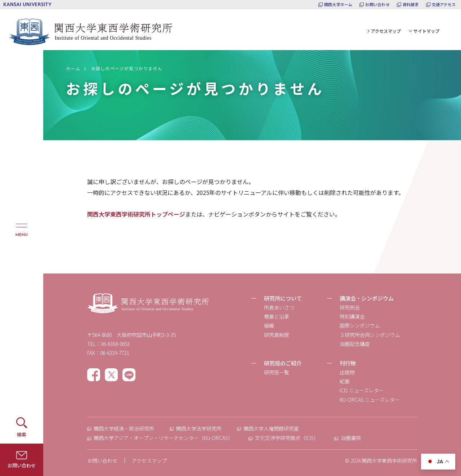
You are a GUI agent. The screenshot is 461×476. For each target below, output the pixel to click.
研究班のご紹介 (283, 363)
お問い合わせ (377, 5)
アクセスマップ (386, 31)
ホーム (73, 68)
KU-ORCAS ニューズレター (370, 400)
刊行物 (348, 363)
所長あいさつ (279, 307)
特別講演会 (352, 316)
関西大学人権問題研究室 (271, 428)
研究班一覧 (277, 372)
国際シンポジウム (360, 325)
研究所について (283, 298)
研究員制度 (277, 335)
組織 (269, 325)
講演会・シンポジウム (367, 298)
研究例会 (350, 307)
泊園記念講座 (355, 344)
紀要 (345, 381)
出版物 (347, 372)
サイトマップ (426, 31)
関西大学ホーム (338, 5)
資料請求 (411, 5)
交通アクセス (444, 5)
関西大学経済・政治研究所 (124, 428)
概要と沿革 (277, 316)
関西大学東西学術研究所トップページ (136, 214)
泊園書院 (351, 438)
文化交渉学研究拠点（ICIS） (287, 438)
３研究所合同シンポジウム (370, 335)
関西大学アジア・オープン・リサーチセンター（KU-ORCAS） (163, 438)
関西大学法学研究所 (199, 428)
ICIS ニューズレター (362, 390)
